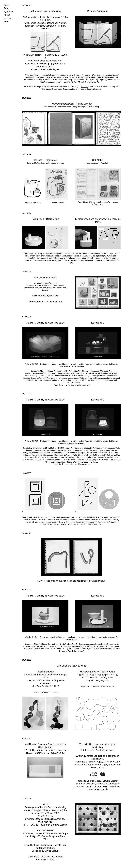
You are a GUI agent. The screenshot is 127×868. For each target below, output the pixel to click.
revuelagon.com (54, 302)
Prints (7, 8)
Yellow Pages (95, 762)
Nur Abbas (62, 364)
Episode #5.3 (98, 323)
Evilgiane (80, 366)
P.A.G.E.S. (29, 750)
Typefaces (9, 12)
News (7, 5)
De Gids (38, 160)
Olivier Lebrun (82, 253)
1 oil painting (94, 107)
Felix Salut (105, 163)
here (60, 61)
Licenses (8, 18)
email (43, 69)
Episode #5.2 (98, 400)
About (7, 15)
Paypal (56, 69)
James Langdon (37, 23)
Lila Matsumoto (87, 364)
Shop (6, 21)
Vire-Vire (85, 87)
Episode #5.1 (98, 596)
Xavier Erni (102, 784)
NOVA (94, 75)
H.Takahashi (80, 443)
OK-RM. (36, 364)
